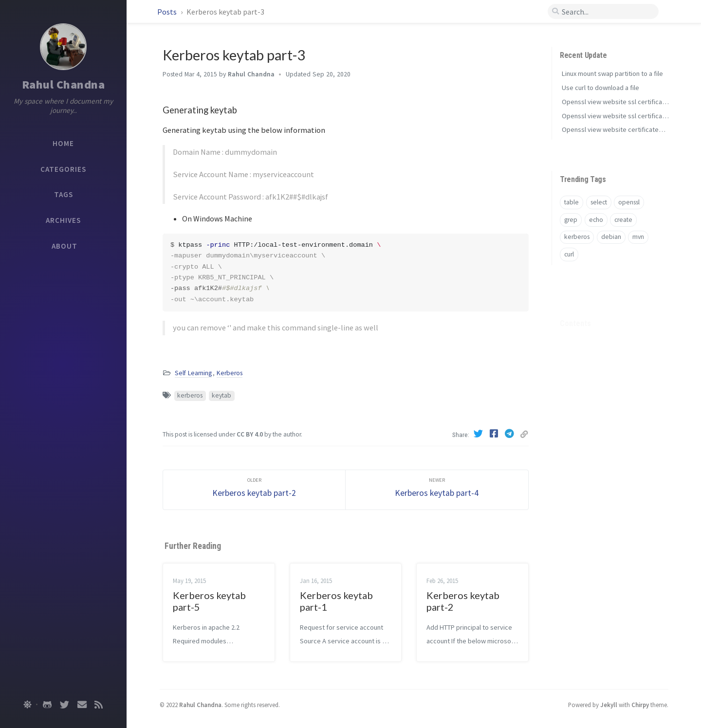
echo (596, 220)
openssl (629, 202)
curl (569, 254)
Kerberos (230, 373)
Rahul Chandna (64, 84)
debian (611, 237)
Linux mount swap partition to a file (612, 73)
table (572, 202)
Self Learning (193, 373)
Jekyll (609, 705)
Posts (168, 12)
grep (571, 220)
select (599, 202)
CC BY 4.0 (250, 434)
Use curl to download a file (600, 88)
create (623, 220)
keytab (221, 395)
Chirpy (640, 705)
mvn (638, 237)
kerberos (190, 395)
